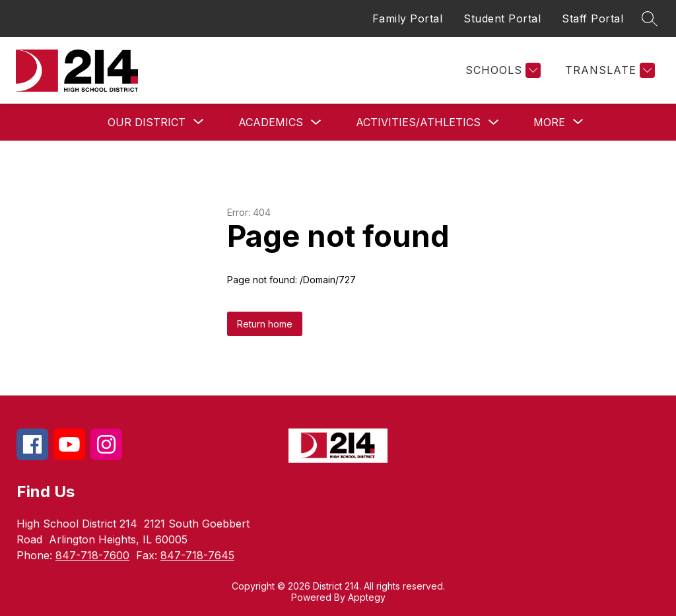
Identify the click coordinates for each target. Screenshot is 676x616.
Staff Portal (592, 18)
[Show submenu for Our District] (147, 122)
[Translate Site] (608, 70)
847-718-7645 (197, 555)
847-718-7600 (92, 555)
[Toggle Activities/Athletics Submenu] (494, 122)
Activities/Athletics (418, 122)
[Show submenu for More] (549, 122)
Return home (265, 324)
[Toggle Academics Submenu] (316, 122)
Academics (271, 122)
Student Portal (502, 18)
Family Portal (408, 18)
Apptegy (367, 597)
